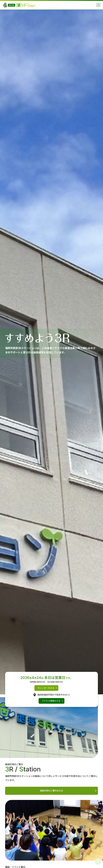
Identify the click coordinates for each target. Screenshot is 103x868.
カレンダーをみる (46, 688)
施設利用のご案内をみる (51, 791)
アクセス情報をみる (51, 701)
